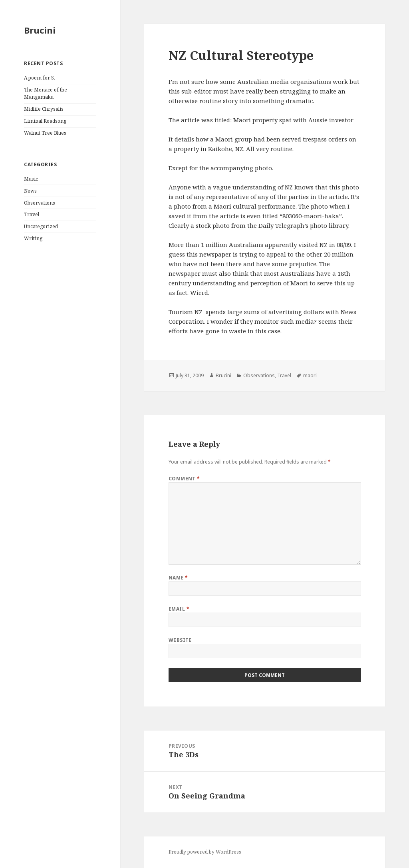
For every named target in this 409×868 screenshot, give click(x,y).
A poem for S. (40, 78)
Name (178, 578)
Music (31, 179)
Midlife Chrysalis (44, 109)
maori (310, 375)
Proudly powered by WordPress (205, 852)
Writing (33, 238)
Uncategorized (41, 226)
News (30, 191)
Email (179, 609)
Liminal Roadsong (45, 121)
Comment (184, 479)
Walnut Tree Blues (45, 133)
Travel (32, 214)
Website (180, 640)
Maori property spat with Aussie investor (293, 120)
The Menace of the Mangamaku (46, 93)
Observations (40, 203)
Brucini (40, 30)
